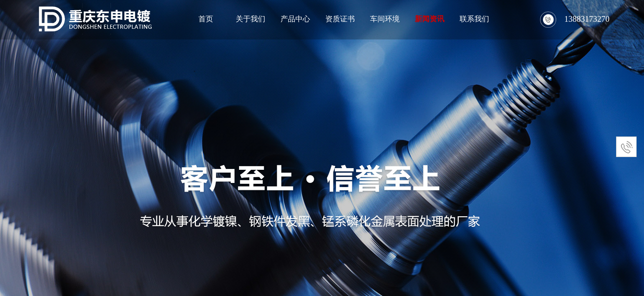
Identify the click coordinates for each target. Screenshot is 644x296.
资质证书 (340, 19)
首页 (206, 19)
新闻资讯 (430, 19)
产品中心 (295, 19)
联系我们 (474, 19)
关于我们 (251, 19)
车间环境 (385, 19)
